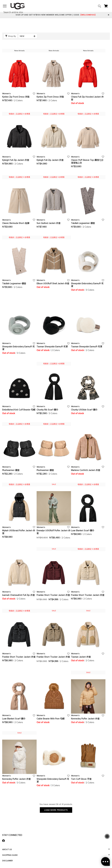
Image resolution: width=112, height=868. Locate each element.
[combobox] (15, 12)
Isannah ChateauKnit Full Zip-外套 (19, 595)
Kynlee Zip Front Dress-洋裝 (16, 97)
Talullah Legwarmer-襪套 (83, 223)
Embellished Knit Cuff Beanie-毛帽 (19, 410)
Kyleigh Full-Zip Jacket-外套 (16, 160)
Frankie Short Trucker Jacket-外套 (53, 595)
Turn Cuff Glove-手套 (81, 779)
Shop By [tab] (12, 36)
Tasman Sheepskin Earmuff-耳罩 (52, 347)
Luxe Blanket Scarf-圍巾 (83, 531)
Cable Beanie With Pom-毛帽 (51, 719)
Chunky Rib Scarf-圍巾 (47, 410)
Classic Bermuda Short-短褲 (16, 223)
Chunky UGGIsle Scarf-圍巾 (84, 410)
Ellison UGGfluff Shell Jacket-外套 (53, 284)
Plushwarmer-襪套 (11, 470)
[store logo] (18, 6)
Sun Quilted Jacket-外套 (49, 223)
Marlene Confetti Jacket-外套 (86, 470)
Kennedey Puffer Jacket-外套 (85, 719)
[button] (34, 93)
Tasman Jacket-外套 (81, 657)
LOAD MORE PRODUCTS (56, 810)
